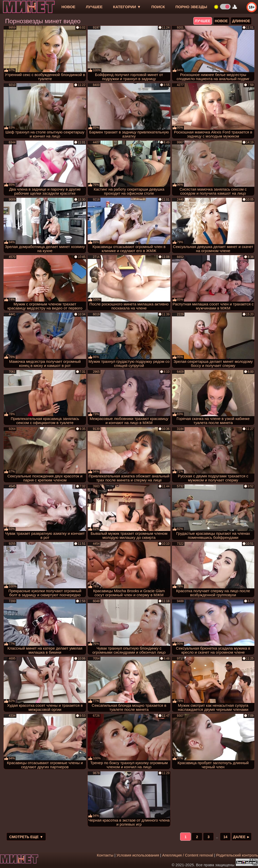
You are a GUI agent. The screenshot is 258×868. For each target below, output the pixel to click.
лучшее (94, 7)
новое (68, 7)
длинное (241, 21)
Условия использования (138, 855)
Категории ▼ (127, 7)
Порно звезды (191, 7)
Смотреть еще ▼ (26, 837)
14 (225, 837)
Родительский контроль (237, 855)
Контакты (105, 855)
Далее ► (242, 837)
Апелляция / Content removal (188, 855)
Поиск (158, 7)
